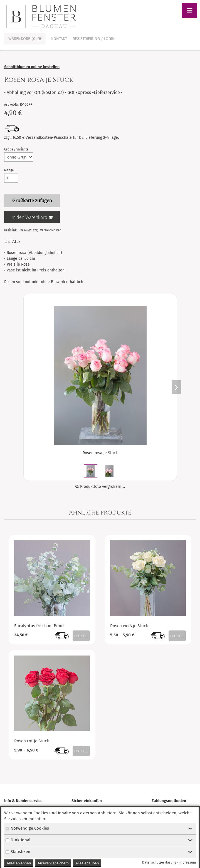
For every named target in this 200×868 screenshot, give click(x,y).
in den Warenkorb (32, 217)
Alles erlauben (87, 863)
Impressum (187, 862)
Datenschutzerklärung (159, 862)
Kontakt (59, 39)
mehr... (81, 635)
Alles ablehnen (19, 863)
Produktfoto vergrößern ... (100, 487)
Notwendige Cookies (27, 828)
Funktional (18, 840)
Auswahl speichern (53, 863)
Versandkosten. (51, 230)
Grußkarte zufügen (32, 201)
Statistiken (18, 852)
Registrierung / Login (94, 39)
